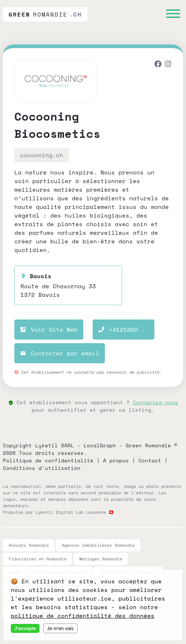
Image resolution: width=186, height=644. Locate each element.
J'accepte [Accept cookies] (25, 628)
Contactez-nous (155, 402)
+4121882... (124, 330)
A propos (116, 460)
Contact (150, 460)
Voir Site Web (49, 330)
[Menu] (173, 15)
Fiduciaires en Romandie (38, 559)
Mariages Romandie (101, 559)
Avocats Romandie (29, 545)
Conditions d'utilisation (42, 468)
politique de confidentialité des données (83, 616)
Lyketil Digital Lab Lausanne (71, 512)
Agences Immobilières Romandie (98, 545)
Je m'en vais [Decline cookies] (60, 628)
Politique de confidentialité (48, 460)
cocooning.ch (42, 155)
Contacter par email (60, 353)
